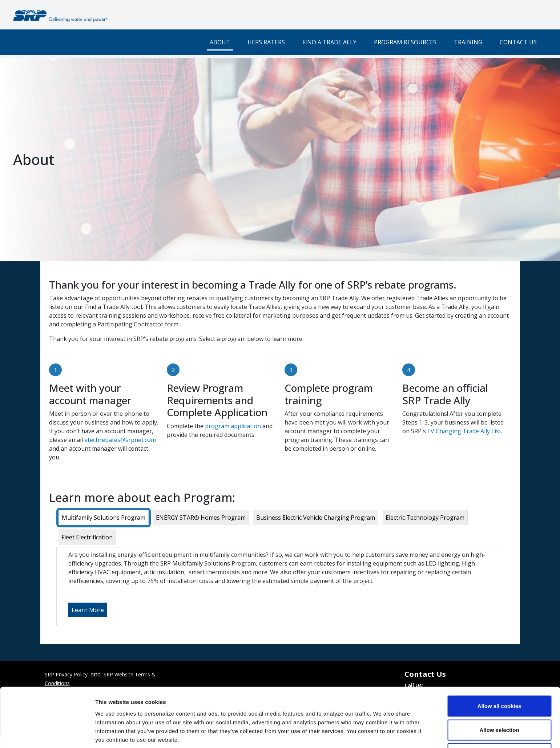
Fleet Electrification (87, 537)
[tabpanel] (280, 587)
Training (468, 42)
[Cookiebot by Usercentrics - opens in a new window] (47, 734)
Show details (381, 734)
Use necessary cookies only (499, 724)
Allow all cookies (499, 677)
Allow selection (499, 701)
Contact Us (518, 42)
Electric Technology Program (425, 518)
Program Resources (405, 42)
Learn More (88, 610)
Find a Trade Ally (329, 42)
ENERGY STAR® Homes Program (201, 518)
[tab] (104, 518)
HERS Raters (266, 42)
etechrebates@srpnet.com (120, 440)
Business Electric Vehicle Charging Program (316, 518)
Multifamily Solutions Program (104, 518)
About (220, 42)
